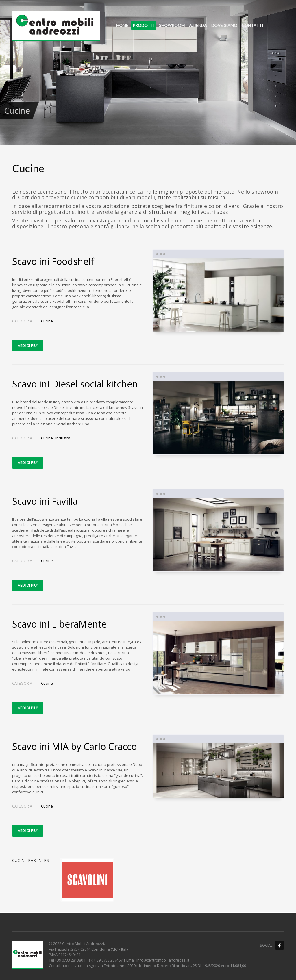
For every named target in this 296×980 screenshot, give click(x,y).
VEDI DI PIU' (28, 346)
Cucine (47, 321)
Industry (63, 438)
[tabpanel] (148, 73)
